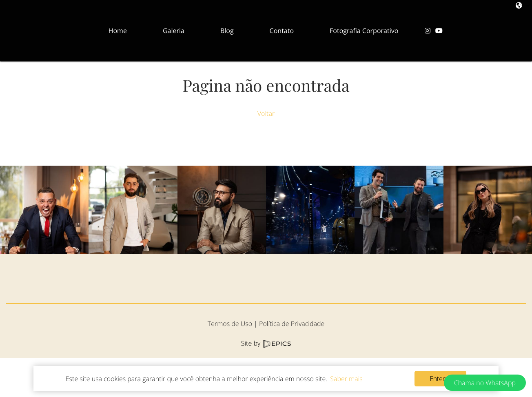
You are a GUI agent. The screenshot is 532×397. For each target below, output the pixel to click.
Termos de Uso (230, 363)
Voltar (266, 113)
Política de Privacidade (292, 363)
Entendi (440, 379)
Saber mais (346, 379)
